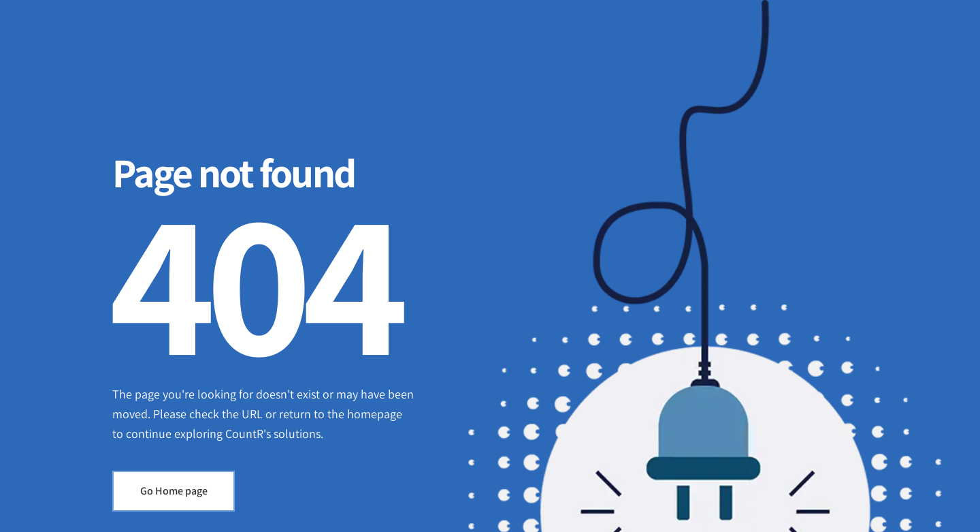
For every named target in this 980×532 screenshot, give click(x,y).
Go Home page (174, 491)
